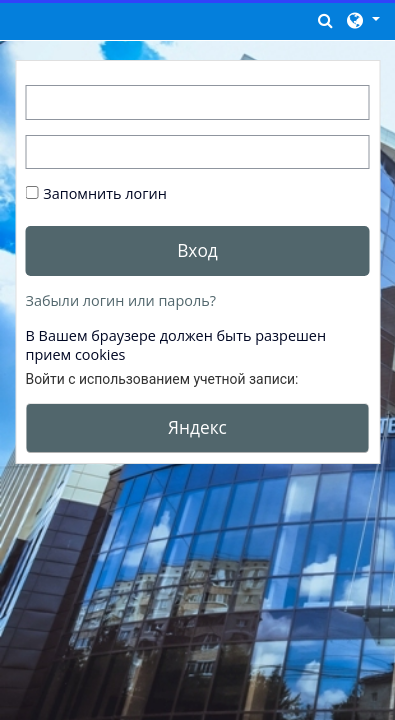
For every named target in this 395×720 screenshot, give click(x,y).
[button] (326, 20)
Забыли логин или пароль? (121, 300)
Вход (197, 250)
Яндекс (197, 427)
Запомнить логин (105, 193)
